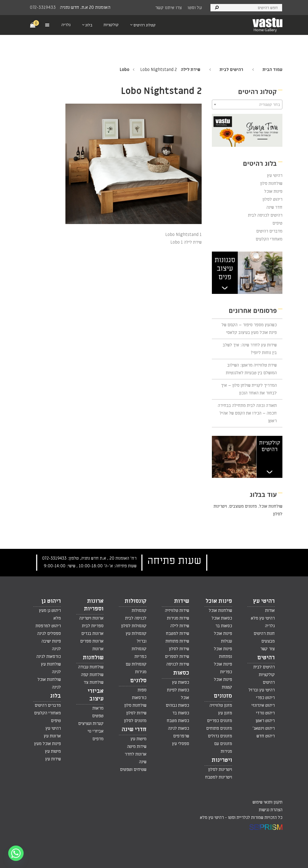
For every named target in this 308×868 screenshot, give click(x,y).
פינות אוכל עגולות (223, 637)
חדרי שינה (134, 729)
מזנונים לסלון (135, 721)
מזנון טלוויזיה (221, 705)
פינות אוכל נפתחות (223, 653)
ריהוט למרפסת (48, 626)
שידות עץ (53, 759)
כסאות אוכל (222, 618)
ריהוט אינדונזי (263, 705)
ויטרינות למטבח (219, 777)
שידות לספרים (177, 656)
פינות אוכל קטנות (223, 683)
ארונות (98, 649)
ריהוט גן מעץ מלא (50, 614)
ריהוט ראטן (265, 721)
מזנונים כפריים (220, 721)
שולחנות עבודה (91, 667)
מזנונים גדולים (220, 736)
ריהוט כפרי (265, 698)
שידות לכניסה (178, 664)
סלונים (138, 681)
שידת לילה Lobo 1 (186, 242)
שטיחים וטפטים (133, 769)
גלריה (270, 626)
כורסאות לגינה (49, 656)
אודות (270, 610)
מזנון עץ (225, 713)
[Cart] (33, 25)
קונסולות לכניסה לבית (136, 614)
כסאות (181, 673)
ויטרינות (222, 760)
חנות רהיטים (264, 633)
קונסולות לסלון (134, 626)
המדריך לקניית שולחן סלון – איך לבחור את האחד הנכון (249, 389)
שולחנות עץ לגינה (51, 668)
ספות (142, 690)
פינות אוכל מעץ (47, 744)
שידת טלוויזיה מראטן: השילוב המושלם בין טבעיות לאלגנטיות (251, 369)
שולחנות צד (94, 682)
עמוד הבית (272, 70)
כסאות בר (224, 626)
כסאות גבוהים (177, 705)
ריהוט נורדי (265, 713)
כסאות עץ (181, 682)
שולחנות (93, 658)
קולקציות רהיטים (267, 678)
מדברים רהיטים (269, 231)
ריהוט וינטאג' (264, 728)
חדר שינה (274, 207)
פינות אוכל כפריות (223, 668)
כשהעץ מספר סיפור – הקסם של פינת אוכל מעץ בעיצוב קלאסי (249, 329)
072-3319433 (43, 7)
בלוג (55, 696)
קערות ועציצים (91, 723)
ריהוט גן (51, 601)
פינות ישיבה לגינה (51, 645)
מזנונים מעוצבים (243, 506)
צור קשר (267, 649)
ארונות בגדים (92, 633)
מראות (98, 708)
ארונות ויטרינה (91, 618)
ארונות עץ (52, 736)
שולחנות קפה (92, 675)
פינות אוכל (273, 191)
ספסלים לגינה (49, 633)
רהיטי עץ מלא (263, 618)
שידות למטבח (177, 633)
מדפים (98, 739)
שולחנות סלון (271, 183)
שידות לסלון (179, 649)
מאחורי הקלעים (269, 239)
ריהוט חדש (266, 736)
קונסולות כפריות (139, 653)
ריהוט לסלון (272, 199)
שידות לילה (180, 626)
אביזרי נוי (96, 731)
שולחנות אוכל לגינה (49, 683)
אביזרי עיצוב (96, 695)
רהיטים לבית (231, 70)
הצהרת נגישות (271, 810)
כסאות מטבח (178, 721)
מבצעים (268, 641)
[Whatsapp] (16, 853)
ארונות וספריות (94, 605)
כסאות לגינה (179, 728)
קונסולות (136, 601)
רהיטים (266, 658)
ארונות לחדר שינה (136, 758)
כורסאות (139, 698)
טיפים (277, 223)
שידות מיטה (137, 746)
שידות (182, 601)
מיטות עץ (139, 739)
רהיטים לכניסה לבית (265, 215)
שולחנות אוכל (271, 506)
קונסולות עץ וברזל (136, 637)
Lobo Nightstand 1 (183, 235)
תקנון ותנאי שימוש (267, 802)
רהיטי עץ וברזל (262, 690)
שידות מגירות (178, 618)
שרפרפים (181, 736)
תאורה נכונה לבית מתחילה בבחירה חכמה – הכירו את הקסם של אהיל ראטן (247, 413)
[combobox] (247, 104)
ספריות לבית (93, 626)
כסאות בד (181, 713)
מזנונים (223, 696)
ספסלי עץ (181, 744)
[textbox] (247, 105)
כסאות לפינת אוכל (178, 694)
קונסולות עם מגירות (136, 668)
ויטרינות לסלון (220, 769)
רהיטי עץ (275, 175)
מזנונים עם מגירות (223, 747)
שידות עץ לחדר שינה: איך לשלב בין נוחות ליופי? (250, 349)
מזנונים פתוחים (219, 728)
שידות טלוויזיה (177, 610)
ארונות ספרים (92, 641)
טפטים (98, 716)
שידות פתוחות (177, 641)
